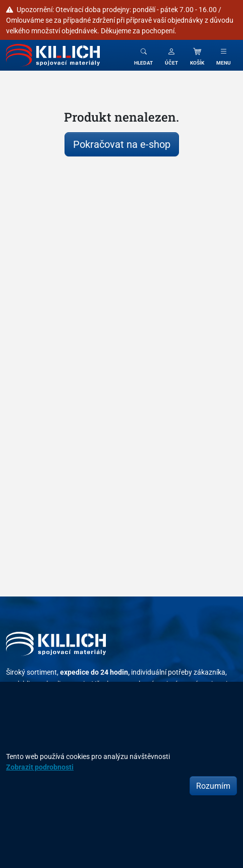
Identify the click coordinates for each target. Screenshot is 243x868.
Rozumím (213, 786)
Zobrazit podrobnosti (40, 767)
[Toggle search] (143, 55)
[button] (171, 55)
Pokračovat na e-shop (122, 144)
